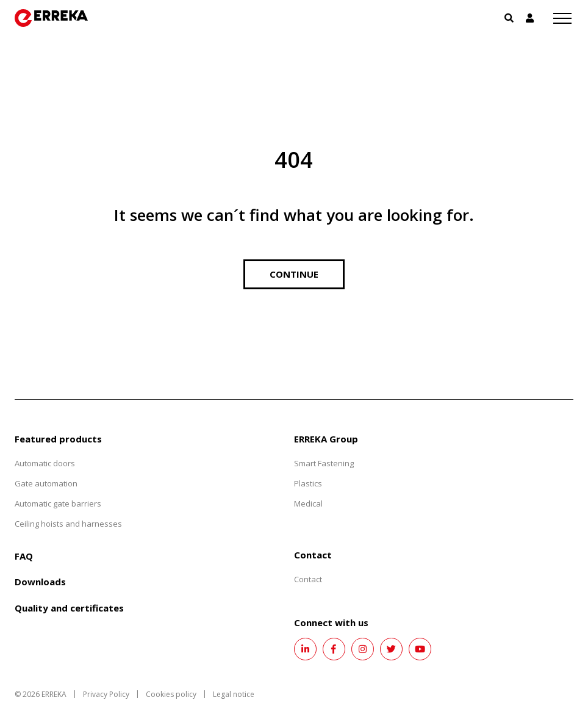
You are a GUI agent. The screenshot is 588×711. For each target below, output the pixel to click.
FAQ (24, 556)
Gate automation (46, 483)
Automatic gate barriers (58, 503)
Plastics (308, 483)
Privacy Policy (106, 694)
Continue (294, 274)
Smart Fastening (324, 463)
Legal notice (234, 694)
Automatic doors (45, 463)
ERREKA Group (326, 439)
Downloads (40, 582)
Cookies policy (171, 694)
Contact (308, 579)
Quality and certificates (69, 608)
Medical (308, 503)
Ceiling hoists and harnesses (68, 524)
